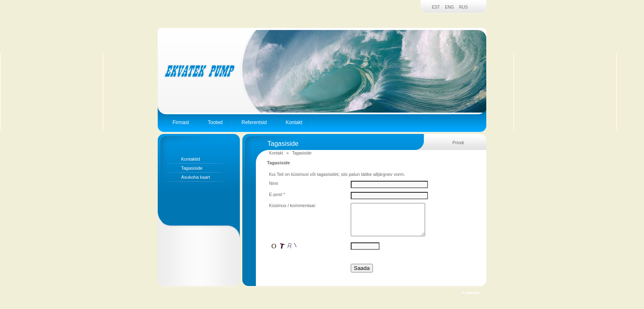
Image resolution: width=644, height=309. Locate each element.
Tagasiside (192, 168)
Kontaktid (191, 159)
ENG (450, 7)
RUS (463, 7)
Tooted (215, 122)
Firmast (181, 122)
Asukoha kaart (195, 177)
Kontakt (294, 122)
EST (436, 7)
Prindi (458, 143)
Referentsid (254, 122)
